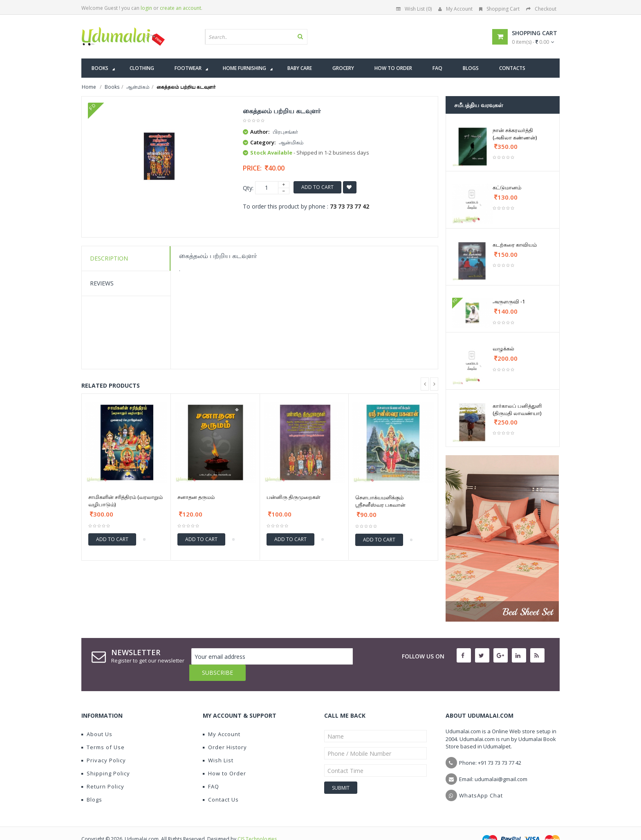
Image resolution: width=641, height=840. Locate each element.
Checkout (541, 9)
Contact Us (221, 783)
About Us (97, 718)
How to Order (224, 757)
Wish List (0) (414, 9)
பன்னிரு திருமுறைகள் (294, 497)
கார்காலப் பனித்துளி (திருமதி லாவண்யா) (517, 409)
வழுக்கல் (503, 348)
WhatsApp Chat (481, 779)
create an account (180, 8)
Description (109, 258)
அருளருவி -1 (509, 301)
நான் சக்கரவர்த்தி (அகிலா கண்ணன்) (515, 134)
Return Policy (103, 770)
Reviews (102, 283)
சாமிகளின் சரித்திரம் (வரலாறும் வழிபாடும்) (126, 501)
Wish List (218, 744)
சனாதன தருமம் (196, 497)
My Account (455, 9)
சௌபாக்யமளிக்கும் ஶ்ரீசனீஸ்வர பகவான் (380, 501)
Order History (225, 731)
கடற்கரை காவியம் (515, 245)
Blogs (92, 783)
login (146, 8)
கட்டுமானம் (507, 187)
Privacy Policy (104, 744)
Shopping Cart (499, 9)
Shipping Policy (106, 757)
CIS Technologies (257, 823)
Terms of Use (103, 731)
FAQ (211, 770)
